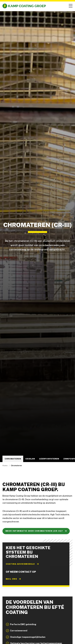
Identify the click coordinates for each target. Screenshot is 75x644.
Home (5, 465)
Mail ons (13, 579)
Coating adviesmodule (22, 564)
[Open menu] (70, 6)
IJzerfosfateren (49, 459)
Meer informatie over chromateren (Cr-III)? (36, 531)
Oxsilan (30, 459)
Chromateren (13, 459)
